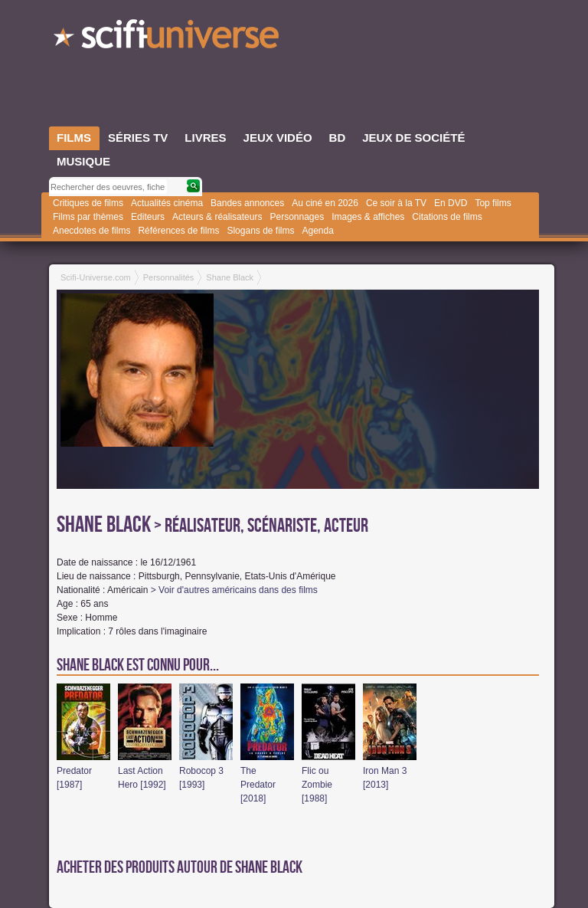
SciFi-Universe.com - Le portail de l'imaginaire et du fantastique (168, 38)
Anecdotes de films (91, 231)
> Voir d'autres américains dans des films (234, 590)
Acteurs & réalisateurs (217, 217)
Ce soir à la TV (396, 203)
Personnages (297, 217)
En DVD (451, 203)
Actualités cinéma (167, 203)
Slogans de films (260, 231)
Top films (493, 203)
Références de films (178, 231)
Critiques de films (88, 203)
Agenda (317, 231)
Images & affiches (368, 217)
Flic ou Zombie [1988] (317, 785)
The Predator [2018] (258, 785)
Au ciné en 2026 (325, 203)
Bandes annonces (247, 203)
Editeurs (148, 217)
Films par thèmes (88, 217)
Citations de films (447, 217)
